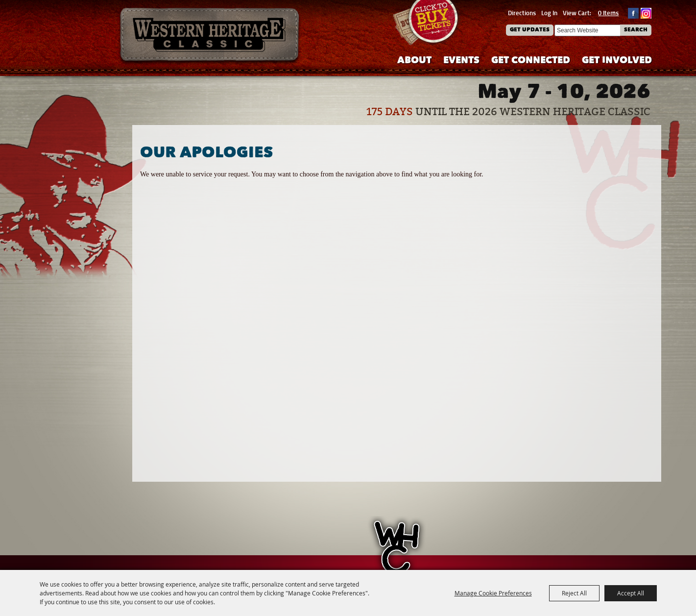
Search (636, 30)
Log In (549, 13)
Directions (522, 13)
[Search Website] (587, 30)
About (414, 61)
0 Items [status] (608, 13)
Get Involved (617, 61)
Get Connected (531, 61)
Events (461, 61)
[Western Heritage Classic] (210, 37)
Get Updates (530, 30)
